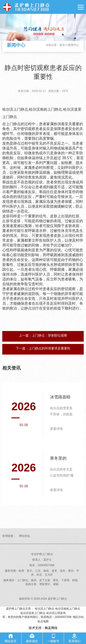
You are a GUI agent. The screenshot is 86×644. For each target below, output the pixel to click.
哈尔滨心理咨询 (56, 613)
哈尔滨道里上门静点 (33, 613)
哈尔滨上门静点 (44, 609)
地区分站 (78, 617)
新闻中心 (74, 45)
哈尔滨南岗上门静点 (68, 609)
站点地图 (43, 621)
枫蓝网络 (51, 628)
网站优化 (25, 536)
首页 (62, 45)
